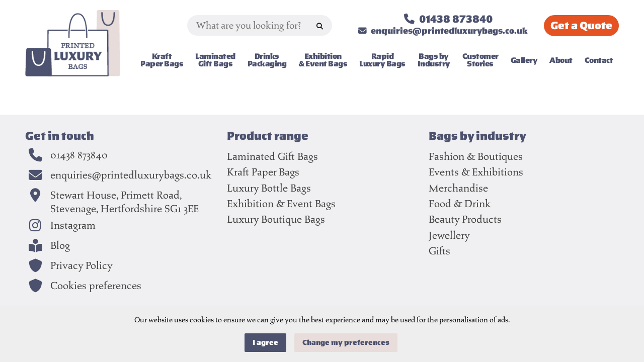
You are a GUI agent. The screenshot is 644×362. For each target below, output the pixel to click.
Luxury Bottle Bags (269, 188)
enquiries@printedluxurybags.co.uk (131, 175)
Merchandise (458, 188)
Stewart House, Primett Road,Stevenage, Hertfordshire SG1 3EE (125, 202)
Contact (599, 60)
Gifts (439, 251)
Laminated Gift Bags (215, 60)
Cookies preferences (96, 286)
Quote (581, 26)
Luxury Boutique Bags (276, 219)
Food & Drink (460, 203)
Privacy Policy (82, 265)
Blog (60, 245)
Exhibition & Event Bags (323, 60)
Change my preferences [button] (346, 342)
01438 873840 (79, 155)
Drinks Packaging (267, 60)
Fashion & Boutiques (476, 156)
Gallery (524, 60)
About (561, 60)
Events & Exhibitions (476, 172)
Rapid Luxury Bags (382, 60)
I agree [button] (265, 342)
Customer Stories (480, 60)
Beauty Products (465, 219)
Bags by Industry (434, 60)
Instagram (73, 225)
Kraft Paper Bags (162, 60)
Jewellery (449, 235)
